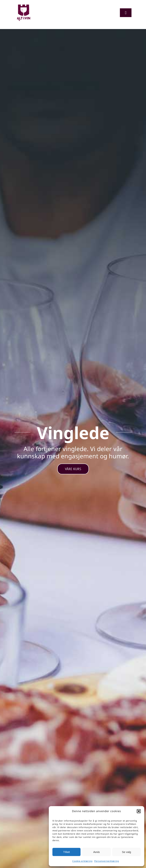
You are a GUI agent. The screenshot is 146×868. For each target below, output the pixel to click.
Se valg (126, 852)
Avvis (96, 852)
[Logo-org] (24, 5)
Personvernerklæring (107, 861)
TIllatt (66, 852)
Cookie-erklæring (82, 861)
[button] (139, 811)
